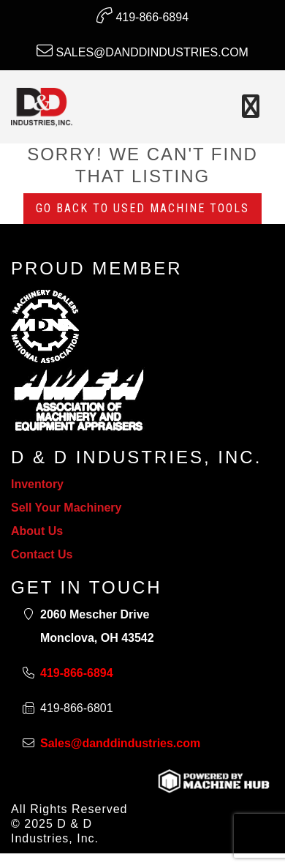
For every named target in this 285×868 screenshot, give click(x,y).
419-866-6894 (142, 15)
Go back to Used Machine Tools (142, 208)
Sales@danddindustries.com (142, 50)
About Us (37, 531)
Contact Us (42, 554)
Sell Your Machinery (66, 508)
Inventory (37, 484)
